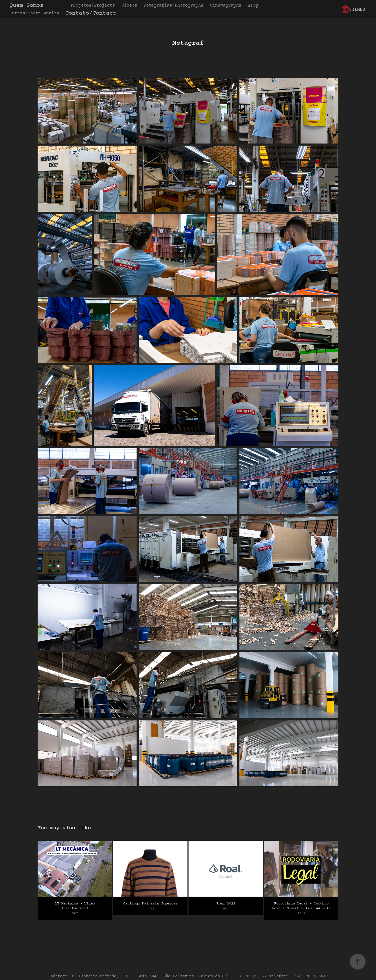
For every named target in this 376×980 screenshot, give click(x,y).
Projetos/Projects (93, 5)
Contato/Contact (91, 13)
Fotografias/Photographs (173, 5)
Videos (129, 5)
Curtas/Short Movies (34, 13)
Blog (253, 5)
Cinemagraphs (226, 5)
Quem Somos (26, 5)
